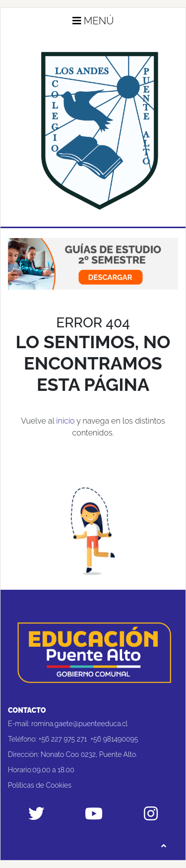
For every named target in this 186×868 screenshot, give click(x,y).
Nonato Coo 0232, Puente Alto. (89, 754)
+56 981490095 (114, 739)
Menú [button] (93, 21)
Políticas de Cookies (40, 785)
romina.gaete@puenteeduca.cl (79, 724)
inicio (65, 421)
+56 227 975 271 (63, 739)
